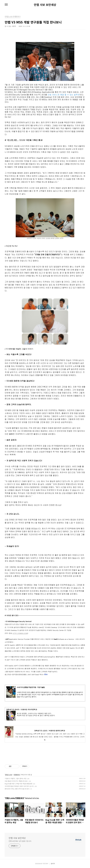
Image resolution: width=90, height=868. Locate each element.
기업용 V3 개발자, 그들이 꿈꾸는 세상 (16, 778)
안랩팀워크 (17, 775)
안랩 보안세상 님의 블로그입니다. (20, 841)
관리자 (53, 864)
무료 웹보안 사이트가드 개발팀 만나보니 (16, 781)
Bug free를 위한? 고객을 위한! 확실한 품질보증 (18, 784)
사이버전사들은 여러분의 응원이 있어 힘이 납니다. (19, 786)
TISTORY (45, 864)
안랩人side (9, 775)
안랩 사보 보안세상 (45, 5)
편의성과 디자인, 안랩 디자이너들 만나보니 (17, 789)
